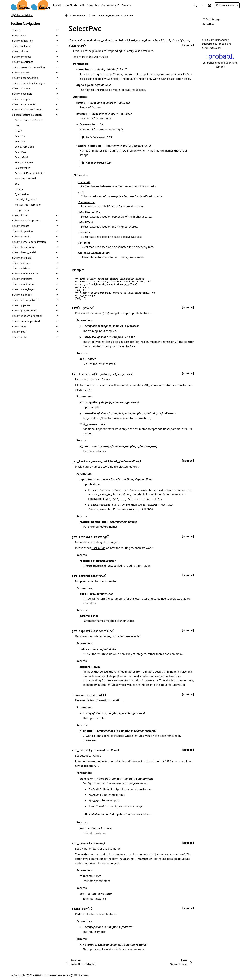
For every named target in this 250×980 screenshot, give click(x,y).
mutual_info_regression (28, 205)
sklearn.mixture (21, 268)
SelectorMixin (23, 168)
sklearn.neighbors (22, 295)
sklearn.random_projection (27, 316)
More (126, 5)
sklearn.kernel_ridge (24, 247)
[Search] (195, 5)
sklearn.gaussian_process (27, 221)
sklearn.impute (21, 226)
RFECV (18, 131)
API (82, 5)
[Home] (66, 16)
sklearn (16, 30)
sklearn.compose (22, 57)
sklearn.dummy (21, 88)
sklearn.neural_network (26, 300)
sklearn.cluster (21, 51)
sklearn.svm (19, 326)
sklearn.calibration (23, 41)
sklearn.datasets (21, 73)
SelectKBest (21, 157)
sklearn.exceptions (23, 99)
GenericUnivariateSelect (28, 120)
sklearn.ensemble (22, 94)
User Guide (70, 5)
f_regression (22, 194)
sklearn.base (19, 36)
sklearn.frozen (20, 215)
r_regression (22, 210)
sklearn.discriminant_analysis (29, 83)
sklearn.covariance (23, 62)
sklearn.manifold (22, 258)
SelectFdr (20, 136)
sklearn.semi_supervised (26, 321)
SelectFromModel (25, 147)
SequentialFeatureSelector (30, 173)
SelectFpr (20, 141)
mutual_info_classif (26, 199)
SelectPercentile (24, 162)
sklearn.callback (21, 46)
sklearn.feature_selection (27, 115)
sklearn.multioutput (23, 284)
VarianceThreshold (25, 178)
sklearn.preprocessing (25, 310)
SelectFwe (21, 152)
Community (109, 5)
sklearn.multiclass (22, 279)
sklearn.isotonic (21, 237)
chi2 (17, 184)
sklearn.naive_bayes (24, 289)
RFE (17, 125)
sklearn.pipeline (21, 305)
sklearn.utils (19, 337)
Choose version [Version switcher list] (226, 5)
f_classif (19, 189)
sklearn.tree (19, 332)
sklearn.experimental (24, 104)
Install (57, 5)
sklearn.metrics (21, 263)
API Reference (80, 15)
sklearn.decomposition (25, 78)
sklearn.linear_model (24, 252)
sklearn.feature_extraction (27, 109)
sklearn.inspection (23, 231)
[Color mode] (202, 5)
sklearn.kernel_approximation (29, 242)
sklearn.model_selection (26, 274)
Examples (93, 5)
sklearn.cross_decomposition (29, 67)
